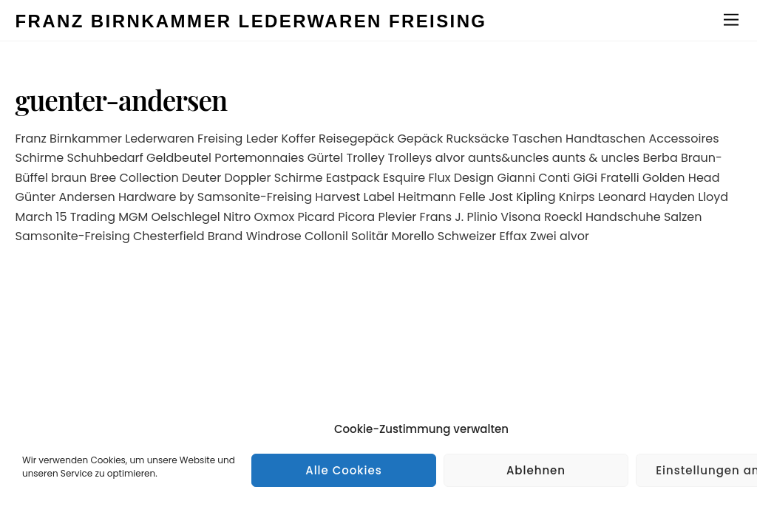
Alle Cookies (344, 470)
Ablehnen (536, 470)
